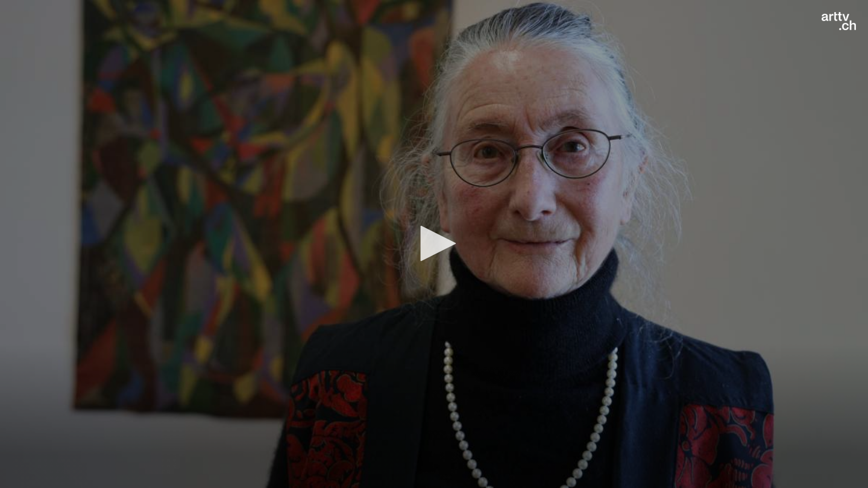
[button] (434, 243)
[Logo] (839, 21)
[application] (434, 244)
